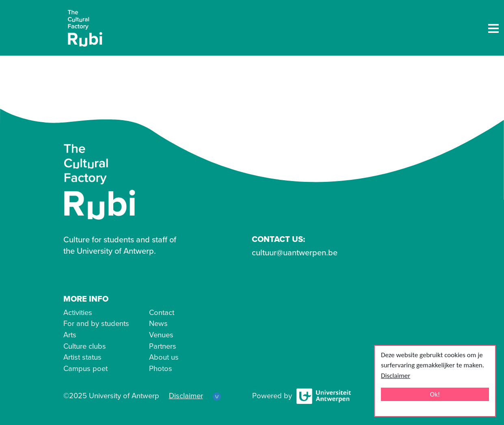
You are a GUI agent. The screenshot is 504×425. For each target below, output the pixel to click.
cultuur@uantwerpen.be (295, 253)
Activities (78, 313)
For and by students (96, 324)
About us (164, 357)
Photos (161, 369)
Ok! (435, 394)
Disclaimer (396, 376)
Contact (162, 313)
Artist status (82, 357)
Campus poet (85, 369)
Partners (163, 346)
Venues (161, 335)
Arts (70, 335)
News (158, 324)
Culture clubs (85, 346)
